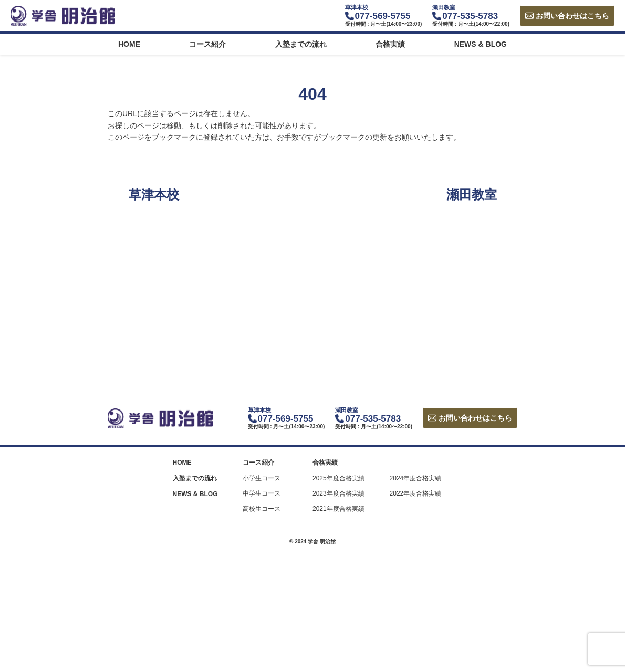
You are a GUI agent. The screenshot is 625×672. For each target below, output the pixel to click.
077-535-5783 (470, 16)
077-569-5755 (383, 16)
